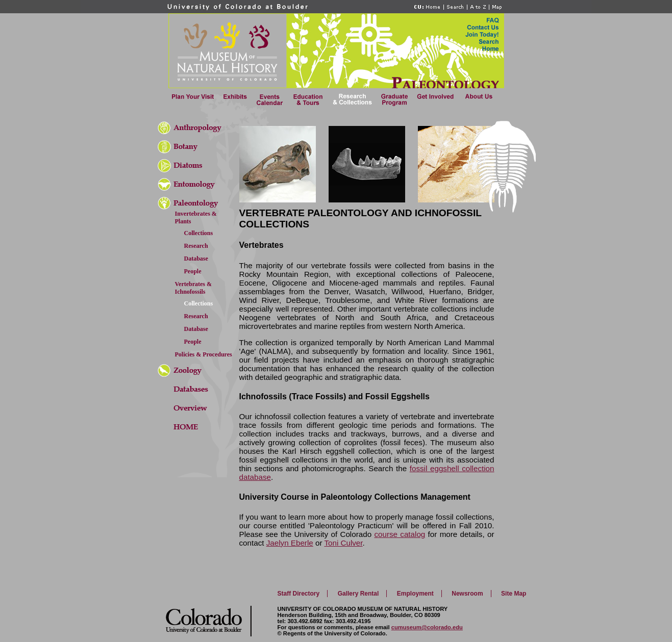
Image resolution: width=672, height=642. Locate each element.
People (193, 271)
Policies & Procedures (204, 354)
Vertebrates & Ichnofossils (194, 288)
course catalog (400, 534)
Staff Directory (299, 594)
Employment (415, 594)
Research (196, 246)
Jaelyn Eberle (290, 543)
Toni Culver (343, 543)
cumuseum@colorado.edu (427, 627)
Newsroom (467, 594)
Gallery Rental (358, 594)
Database (196, 259)
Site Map (514, 594)
